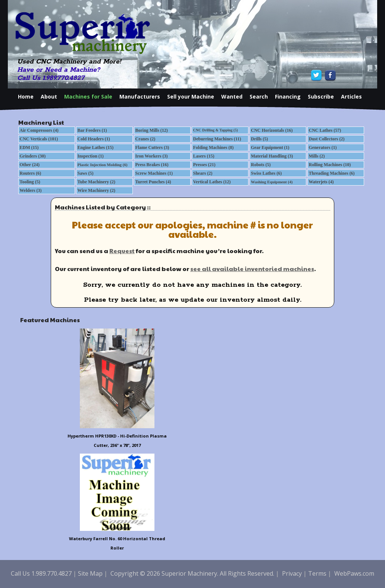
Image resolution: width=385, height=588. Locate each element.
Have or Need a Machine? (59, 70)
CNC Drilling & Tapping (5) (216, 130)
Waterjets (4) (321, 182)
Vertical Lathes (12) (212, 182)
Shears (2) (203, 173)
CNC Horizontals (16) (272, 130)
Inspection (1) (91, 156)
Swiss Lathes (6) (267, 173)
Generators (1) (323, 147)
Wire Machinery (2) (97, 190)
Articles (351, 97)
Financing (288, 97)
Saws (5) (86, 173)
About (49, 97)
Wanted (232, 97)
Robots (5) (261, 165)
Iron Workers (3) (152, 156)
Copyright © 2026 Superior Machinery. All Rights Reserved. (192, 573)
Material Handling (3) (272, 156)
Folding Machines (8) (214, 147)
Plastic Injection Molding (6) (103, 165)
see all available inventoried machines (252, 269)
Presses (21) (204, 165)
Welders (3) (31, 190)
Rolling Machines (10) (330, 165)
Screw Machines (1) (154, 173)
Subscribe (321, 97)
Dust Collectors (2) (327, 139)
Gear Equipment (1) (270, 147)
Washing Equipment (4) (272, 182)
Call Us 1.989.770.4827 (51, 78)
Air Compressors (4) (39, 130)
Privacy (292, 573)
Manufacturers (140, 97)
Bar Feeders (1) (92, 130)
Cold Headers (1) (94, 139)
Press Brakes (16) (152, 165)
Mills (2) (317, 156)
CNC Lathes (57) (325, 130)
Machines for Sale (88, 97)
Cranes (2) (145, 139)
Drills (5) (260, 139)
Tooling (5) (30, 182)
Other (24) (30, 165)
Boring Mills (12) (152, 130)
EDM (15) (29, 147)
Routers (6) (31, 173)
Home (26, 97)
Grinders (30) (33, 156)
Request (122, 251)
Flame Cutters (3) (152, 147)
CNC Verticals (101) (39, 139)
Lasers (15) (204, 156)
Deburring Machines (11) (217, 139)
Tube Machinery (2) (97, 182)
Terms (317, 573)
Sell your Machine (191, 97)
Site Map (90, 573)
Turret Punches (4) (153, 182)
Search (259, 97)
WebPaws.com (354, 573)
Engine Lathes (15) (96, 147)
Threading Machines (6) (332, 173)
